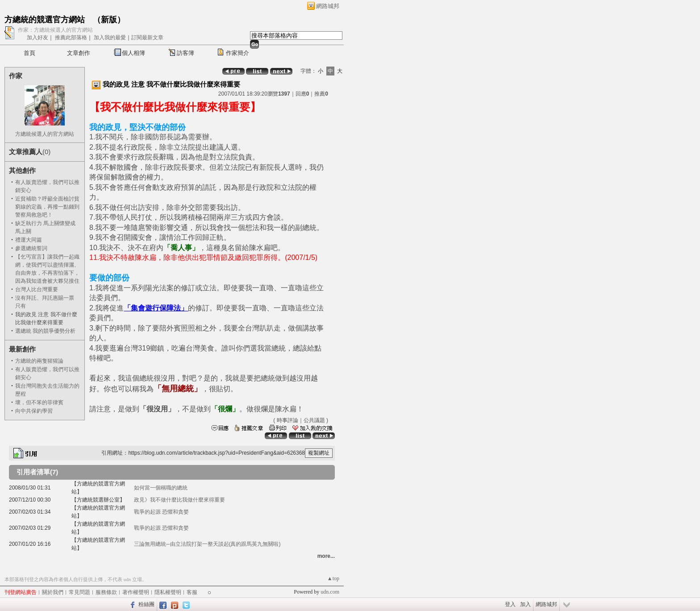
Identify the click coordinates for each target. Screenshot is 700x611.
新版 (109, 20)
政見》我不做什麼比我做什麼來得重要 (179, 500)
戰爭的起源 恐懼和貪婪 (161, 512)
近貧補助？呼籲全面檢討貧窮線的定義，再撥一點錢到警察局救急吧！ (47, 207)
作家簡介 (237, 53)
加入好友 (37, 38)
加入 (525, 604)
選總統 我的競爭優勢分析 (45, 331)
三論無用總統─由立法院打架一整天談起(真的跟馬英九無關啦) (207, 544)
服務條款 (106, 592)
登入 (510, 604)
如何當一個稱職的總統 (161, 488)
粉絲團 (146, 604)
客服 (192, 592)
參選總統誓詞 (31, 248)
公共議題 (314, 420)
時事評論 (287, 420)
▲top (333, 578)
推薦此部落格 (71, 38)
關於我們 (53, 592)
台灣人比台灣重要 (37, 289)
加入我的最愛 (110, 38)
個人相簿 (133, 53)
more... (326, 556)
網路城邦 (328, 6)
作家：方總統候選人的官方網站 (55, 30)
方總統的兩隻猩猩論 (39, 361)
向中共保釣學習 (34, 411)
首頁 (29, 53)
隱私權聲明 (168, 592)
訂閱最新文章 (147, 38)
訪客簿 (185, 53)
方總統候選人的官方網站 (45, 134)
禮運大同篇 (29, 240)
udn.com (330, 592)
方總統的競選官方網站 (45, 20)
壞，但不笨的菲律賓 (39, 402)
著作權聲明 (136, 592)
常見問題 (79, 592)
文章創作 (79, 53)
